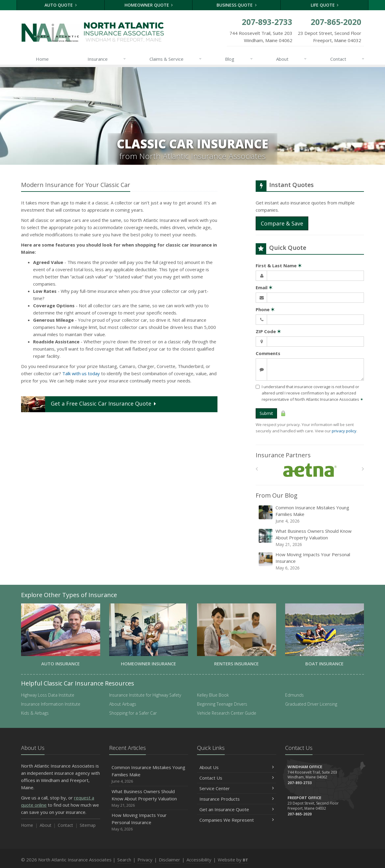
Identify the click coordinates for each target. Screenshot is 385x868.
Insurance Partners (283, 455)
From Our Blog (277, 495)
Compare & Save (282, 223)
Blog (239, 59)
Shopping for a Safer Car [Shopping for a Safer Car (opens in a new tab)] (133, 713)
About (292, 59)
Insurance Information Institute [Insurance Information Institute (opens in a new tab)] (51, 704)
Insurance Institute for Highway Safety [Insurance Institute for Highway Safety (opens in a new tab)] (145, 695)
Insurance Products (237, 799)
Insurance (107, 59)
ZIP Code (268, 331)
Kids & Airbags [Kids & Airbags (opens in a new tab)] (35, 713)
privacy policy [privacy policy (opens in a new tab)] (344, 431)
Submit (266, 413)
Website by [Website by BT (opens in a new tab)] (233, 860)
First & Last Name (279, 265)
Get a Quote (89, 404)
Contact (348, 59)
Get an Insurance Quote (237, 809)
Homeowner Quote (149, 5)
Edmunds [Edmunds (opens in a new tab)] (294, 695)
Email (264, 287)
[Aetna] (310, 470)
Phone (265, 309)
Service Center (237, 788)
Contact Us (237, 778)
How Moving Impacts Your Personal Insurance (310, 561)
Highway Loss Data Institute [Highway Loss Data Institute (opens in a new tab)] (48, 695)
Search (124, 860)
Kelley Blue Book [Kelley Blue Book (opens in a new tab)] (213, 695)
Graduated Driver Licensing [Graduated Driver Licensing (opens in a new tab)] (311, 704)
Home (42, 59)
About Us (237, 767)
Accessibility (199, 860)
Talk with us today (81, 373)
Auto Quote (61, 5)
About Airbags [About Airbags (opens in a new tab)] (123, 704)
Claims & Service (176, 59)
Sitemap (88, 825)
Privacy (145, 860)
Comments (268, 353)
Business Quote (237, 5)
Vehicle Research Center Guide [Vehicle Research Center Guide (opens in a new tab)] (227, 713)
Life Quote (325, 5)
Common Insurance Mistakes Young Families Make (310, 514)
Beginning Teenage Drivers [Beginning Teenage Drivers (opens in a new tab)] (222, 704)
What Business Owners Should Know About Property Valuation (310, 538)
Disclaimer (169, 860)
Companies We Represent (237, 820)
